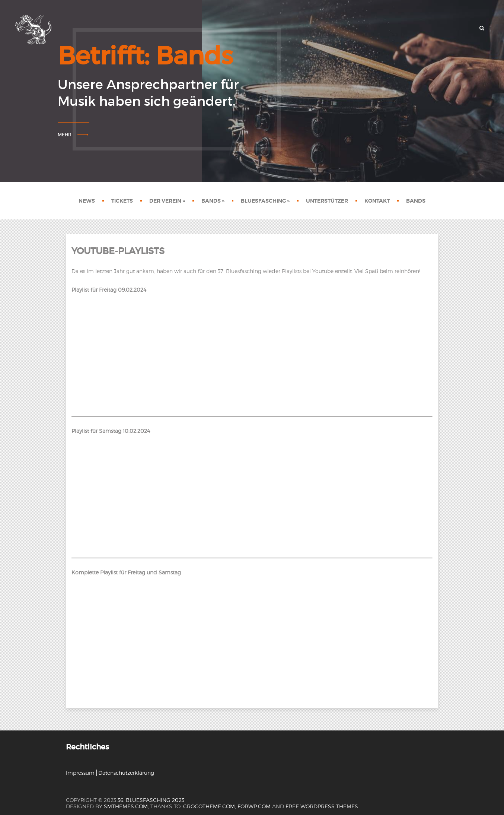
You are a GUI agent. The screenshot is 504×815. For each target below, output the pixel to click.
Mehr (65, 135)
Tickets (122, 201)
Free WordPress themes (322, 806)
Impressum (80, 773)
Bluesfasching (265, 201)
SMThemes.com (126, 806)
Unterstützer (327, 201)
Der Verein (167, 201)
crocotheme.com (209, 806)
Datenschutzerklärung (126, 773)
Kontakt (377, 201)
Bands (213, 201)
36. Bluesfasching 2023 (151, 800)
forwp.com (254, 806)
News (87, 201)
